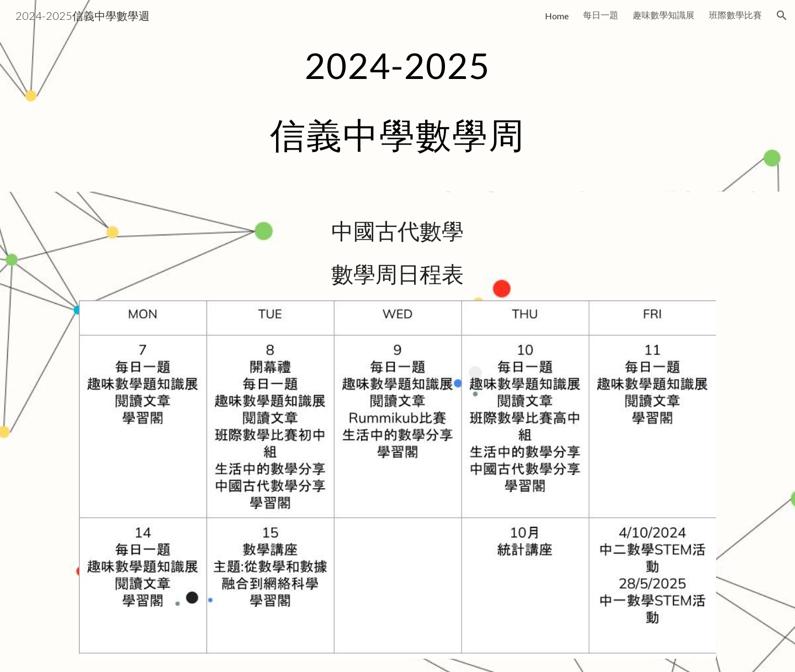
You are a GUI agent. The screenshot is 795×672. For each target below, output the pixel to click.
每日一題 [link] (601, 15)
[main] (397, 96)
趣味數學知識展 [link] (664, 15)
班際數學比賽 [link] (735, 15)
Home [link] (557, 16)
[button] (782, 15)
